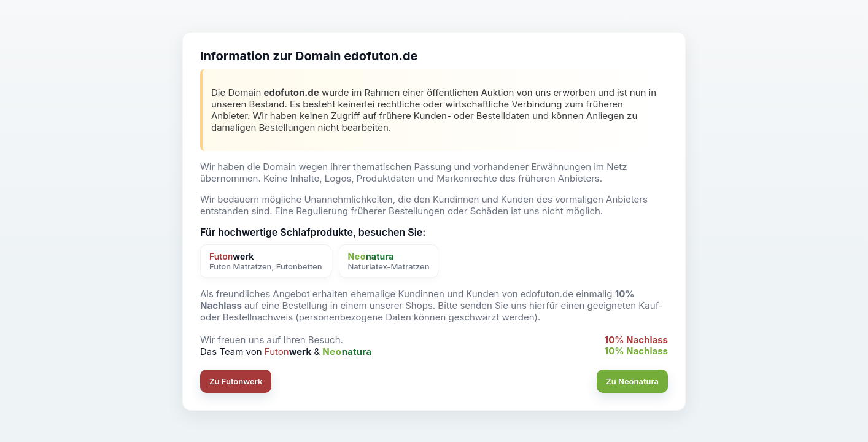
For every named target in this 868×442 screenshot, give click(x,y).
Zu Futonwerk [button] (236, 381)
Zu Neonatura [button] (632, 381)
